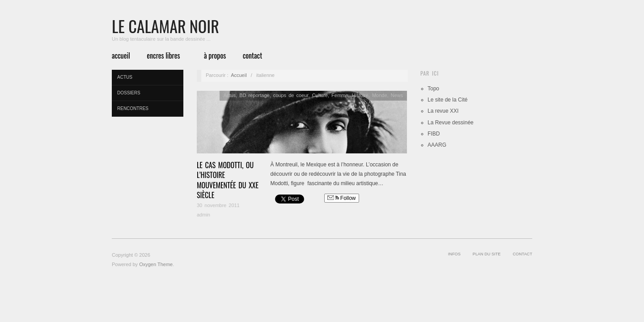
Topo (433, 89)
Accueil (121, 55)
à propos (215, 55)
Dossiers (129, 93)
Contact (252, 55)
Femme (340, 95)
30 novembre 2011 (218, 205)
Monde (380, 95)
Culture (320, 95)
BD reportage (254, 95)
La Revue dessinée (451, 123)
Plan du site (487, 254)
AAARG (437, 145)
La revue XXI (443, 111)
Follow (342, 198)
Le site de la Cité (447, 100)
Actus (125, 77)
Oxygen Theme (156, 264)
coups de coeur (291, 95)
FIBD (434, 134)
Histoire (360, 95)
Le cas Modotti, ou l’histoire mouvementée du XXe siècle (228, 180)
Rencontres (133, 108)
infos (454, 254)
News (397, 95)
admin (203, 215)
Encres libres (163, 55)
